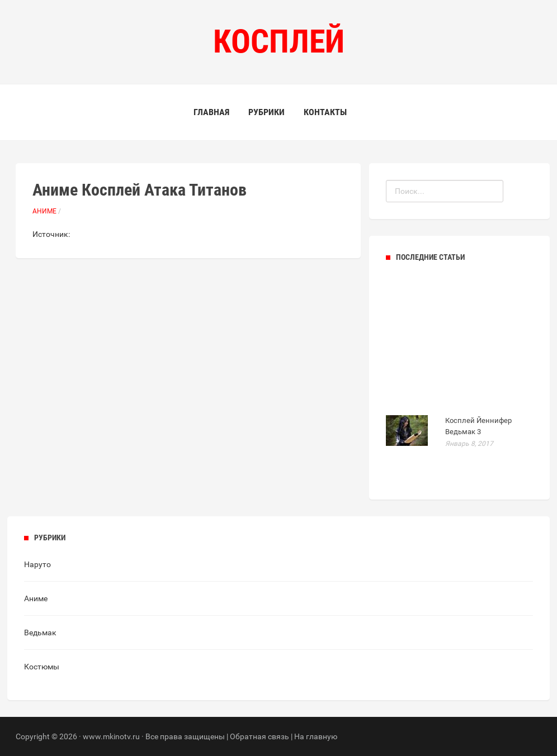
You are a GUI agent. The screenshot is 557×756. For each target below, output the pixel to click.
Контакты (325, 112)
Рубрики (266, 112)
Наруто (37, 564)
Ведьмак (40, 633)
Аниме (44, 211)
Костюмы (42, 667)
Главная (211, 112)
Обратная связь (259, 736)
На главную (316, 736)
